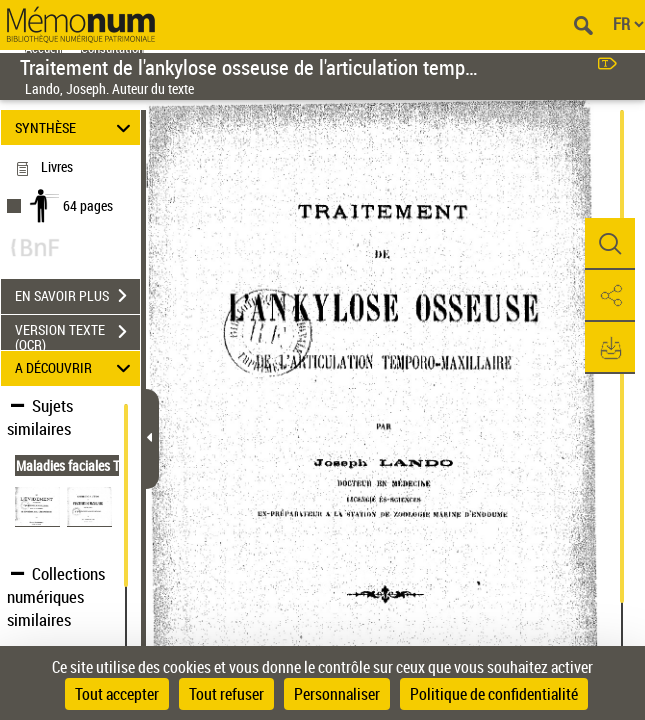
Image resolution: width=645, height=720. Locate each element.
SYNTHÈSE (76, 127)
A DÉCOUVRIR (76, 368)
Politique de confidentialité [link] (494, 694)
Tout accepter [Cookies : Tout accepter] (117, 694)
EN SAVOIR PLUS (77, 296)
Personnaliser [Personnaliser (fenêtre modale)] (337, 694)
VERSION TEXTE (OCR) (77, 334)
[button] (610, 244)
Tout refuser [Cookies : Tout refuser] (226, 694)
